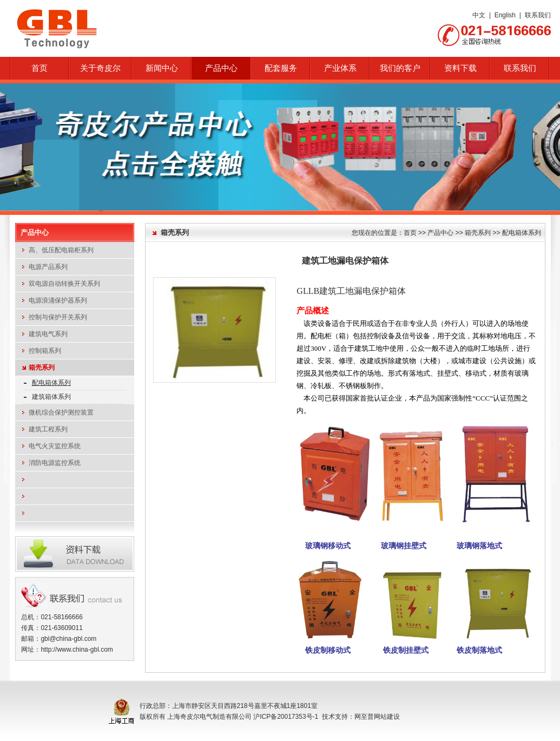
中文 (479, 15)
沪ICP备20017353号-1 (286, 717)
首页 (39, 68)
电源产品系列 (48, 267)
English (505, 15)
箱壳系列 (42, 368)
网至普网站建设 (377, 717)
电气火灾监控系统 (55, 446)
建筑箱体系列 (51, 397)
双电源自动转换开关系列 (64, 284)
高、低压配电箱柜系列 (61, 250)
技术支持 (335, 717)
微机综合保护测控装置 (61, 412)
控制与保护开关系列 (58, 317)
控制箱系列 (45, 351)
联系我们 (538, 15)
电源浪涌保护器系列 (58, 300)
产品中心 (440, 233)
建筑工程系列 (48, 429)
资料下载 (460, 68)
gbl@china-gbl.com (68, 639)
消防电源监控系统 (55, 463)
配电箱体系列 (51, 383)
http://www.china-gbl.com (77, 650)
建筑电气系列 (48, 334)
